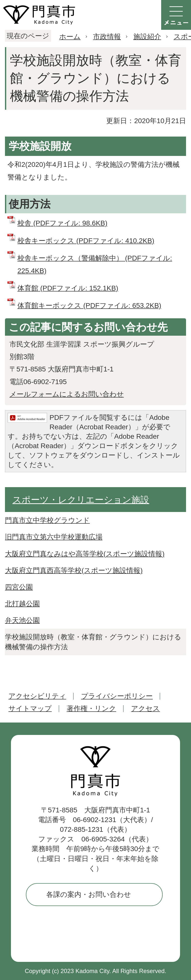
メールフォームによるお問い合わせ (67, 394)
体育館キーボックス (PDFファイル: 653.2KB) (89, 306)
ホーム (70, 37)
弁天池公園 (22, 620)
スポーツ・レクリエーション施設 (81, 500)
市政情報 (107, 37)
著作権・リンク (91, 708)
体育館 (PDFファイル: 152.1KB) (68, 288)
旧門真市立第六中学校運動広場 (54, 537)
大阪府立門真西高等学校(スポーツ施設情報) (74, 570)
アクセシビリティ (37, 696)
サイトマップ (30, 708)
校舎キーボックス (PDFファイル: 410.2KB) (86, 241)
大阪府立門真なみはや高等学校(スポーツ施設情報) (85, 554)
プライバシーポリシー (117, 696)
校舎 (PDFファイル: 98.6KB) (62, 223)
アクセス (145, 708)
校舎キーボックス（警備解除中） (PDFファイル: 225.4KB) (95, 264)
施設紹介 (147, 37)
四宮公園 (19, 587)
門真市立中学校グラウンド (47, 520)
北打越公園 (22, 604)
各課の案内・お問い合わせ (89, 894)
